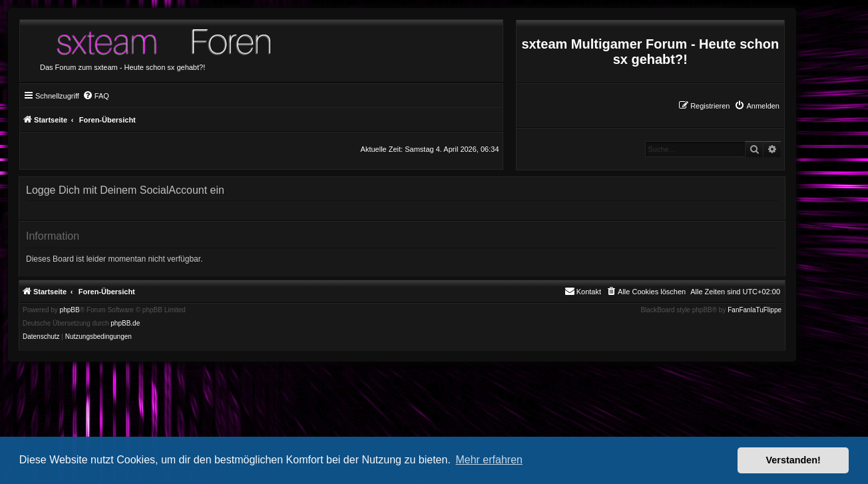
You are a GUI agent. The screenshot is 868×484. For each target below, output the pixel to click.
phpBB (70, 310)
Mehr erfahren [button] (489, 460)
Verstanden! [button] (793, 460)
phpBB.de (125, 324)
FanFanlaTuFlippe (755, 310)
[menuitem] (757, 106)
